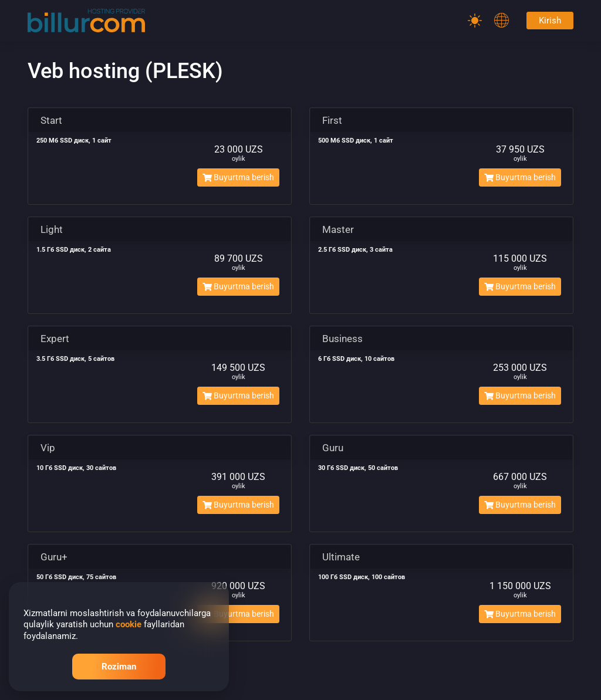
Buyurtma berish (238, 177)
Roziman (119, 667)
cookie (129, 624)
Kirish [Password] (550, 21)
